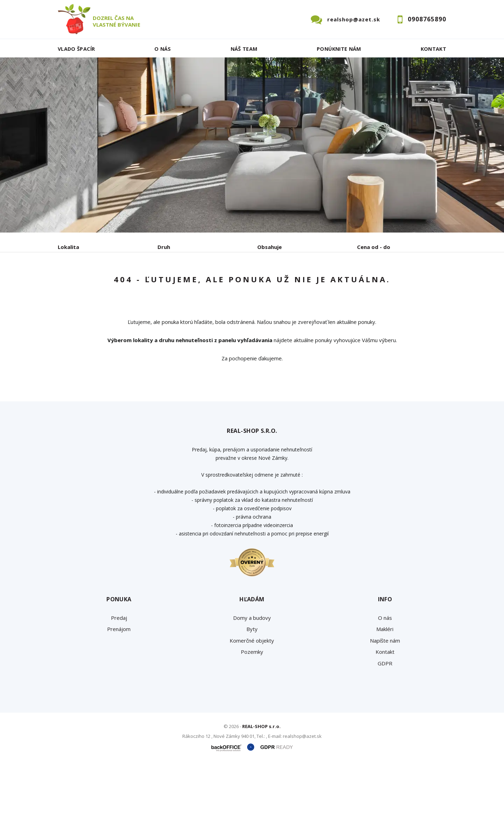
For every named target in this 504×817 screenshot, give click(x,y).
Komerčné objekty (252, 694)
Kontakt (434, 49)
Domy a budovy (252, 671)
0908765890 (427, 19)
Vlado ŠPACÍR (76, 49)
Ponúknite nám (339, 49)
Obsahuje (269, 247)
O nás (163, 49)
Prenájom (122, 283)
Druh (164, 247)
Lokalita (68, 247)
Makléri (385, 682)
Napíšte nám (385, 694)
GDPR (385, 716)
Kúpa (163, 283)
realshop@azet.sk (354, 19)
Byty (252, 682)
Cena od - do (374, 247)
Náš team (244, 49)
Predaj (79, 283)
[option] (252, 145)
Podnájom (204, 283)
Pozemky (252, 705)
